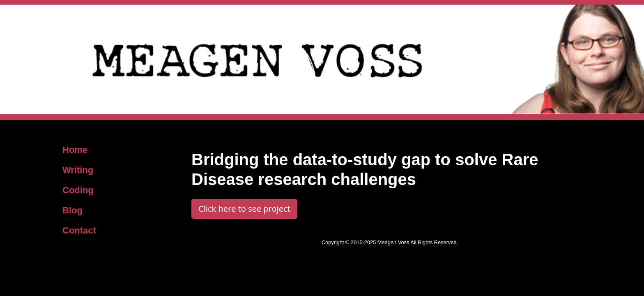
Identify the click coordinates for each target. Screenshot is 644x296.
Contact (79, 230)
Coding (78, 190)
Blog (72, 210)
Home (75, 150)
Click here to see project (244, 209)
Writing (78, 170)
